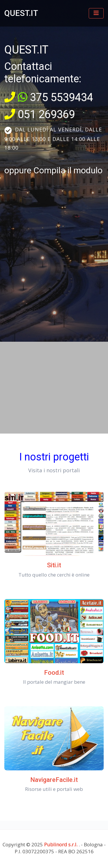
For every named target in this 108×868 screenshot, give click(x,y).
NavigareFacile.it (54, 780)
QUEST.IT (21, 13)
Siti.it (54, 565)
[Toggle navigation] (96, 13)
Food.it (54, 673)
